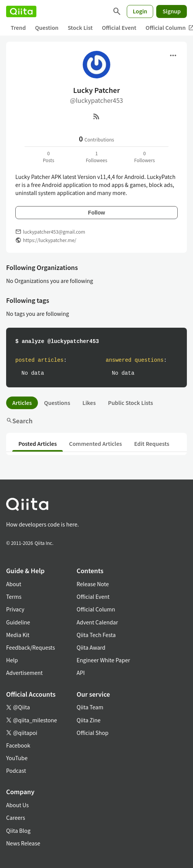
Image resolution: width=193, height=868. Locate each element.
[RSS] (96, 116)
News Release (23, 843)
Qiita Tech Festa (96, 635)
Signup (172, 11)
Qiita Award (91, 647)
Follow (96, 213)
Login (140, 11)
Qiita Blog (18, 831)
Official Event (119, 28)
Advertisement (25, 673)
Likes (89, 403)
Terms (14, 597)
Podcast (16, 770)
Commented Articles (95, 444)
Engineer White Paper (103, 660)
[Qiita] (21, 11)
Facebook (18, 745)
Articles (22, 403)
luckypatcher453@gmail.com (54, 232)
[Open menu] (173, 55)
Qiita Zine (89, 720)
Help (12, 660)
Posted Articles (38, 444)
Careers (16, 818)
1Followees (96, 157)
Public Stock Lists (131, 403)
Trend (18, 28)
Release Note (93, 584)
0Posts (49, 157)
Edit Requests (152, 444)
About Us (17, 805)
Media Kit (18, 635)
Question (47, 28)
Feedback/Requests (31, 647)
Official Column (96, 609)
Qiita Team (90, 707)
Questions (57, 403)
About (14, 584)
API (81, 673)
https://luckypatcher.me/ (50, 240)
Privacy (15, 609)
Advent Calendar (97, 622)
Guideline (18, 622)
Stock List (80, 28)
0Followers (144, 157)
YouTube (17, 758)
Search (19, 421)
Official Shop (92, 733)
